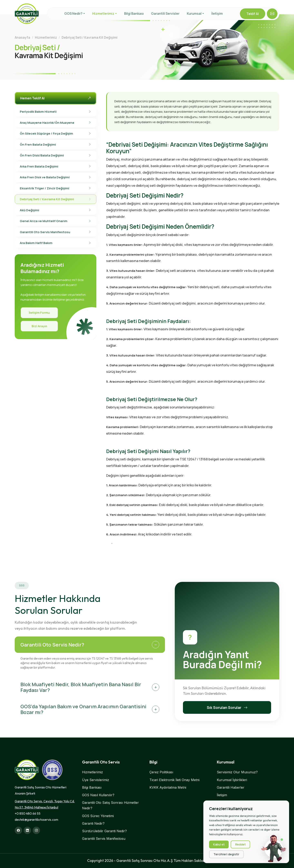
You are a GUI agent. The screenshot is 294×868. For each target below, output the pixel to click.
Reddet (240, 844)
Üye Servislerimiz (96, 780)
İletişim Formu (39, 313)
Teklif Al (253, 14)
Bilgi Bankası (134, 13)
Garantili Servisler (165, 13)
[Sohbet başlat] (274, 849)
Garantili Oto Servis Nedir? (52, 645)
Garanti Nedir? (93, 823)
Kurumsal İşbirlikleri (232, 780)
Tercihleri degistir (226, 854)
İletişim (217, 13)
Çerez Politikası (161, 772)
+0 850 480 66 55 (28, 813)
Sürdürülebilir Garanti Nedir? (104, 831)
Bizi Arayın (39, 326)
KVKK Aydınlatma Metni (168, 787)
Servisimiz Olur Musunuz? (237, 772)
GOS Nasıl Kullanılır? (98, 795)
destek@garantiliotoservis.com (36, 820)
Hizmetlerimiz (103, 13)
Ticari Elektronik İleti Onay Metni (174, 780)
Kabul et (219, 844)
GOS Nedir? (73, 13)
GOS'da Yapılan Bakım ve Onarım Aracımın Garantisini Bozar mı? (83, 709)
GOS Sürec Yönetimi (98, 816)
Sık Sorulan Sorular (227, 708)
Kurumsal (194, 13)
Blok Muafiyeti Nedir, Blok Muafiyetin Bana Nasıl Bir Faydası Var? (81, 687)
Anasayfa (22, 37)
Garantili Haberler (231, 787)
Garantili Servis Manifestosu (104, 839)
